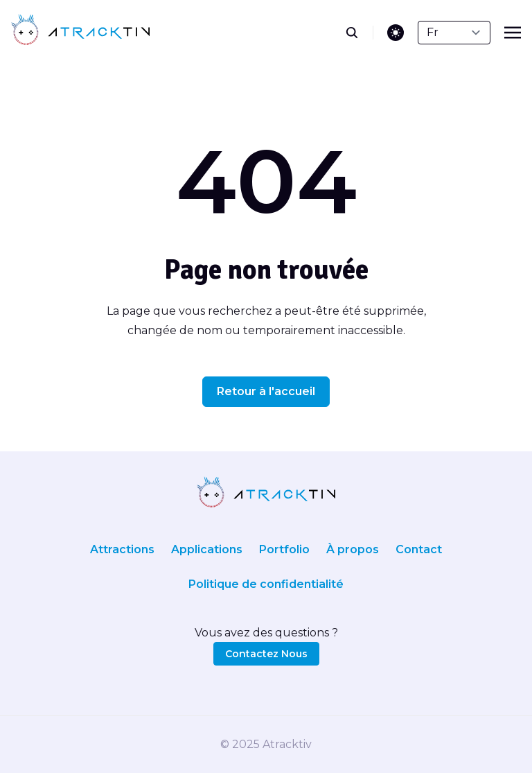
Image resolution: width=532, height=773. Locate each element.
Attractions (122, 549)
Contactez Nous (266, 654)
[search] (359, 33)
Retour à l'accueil (266, 391)
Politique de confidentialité (266, 584)
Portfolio (284, 549)
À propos (353, 549)
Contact (419, 549)
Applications (207, 549)
